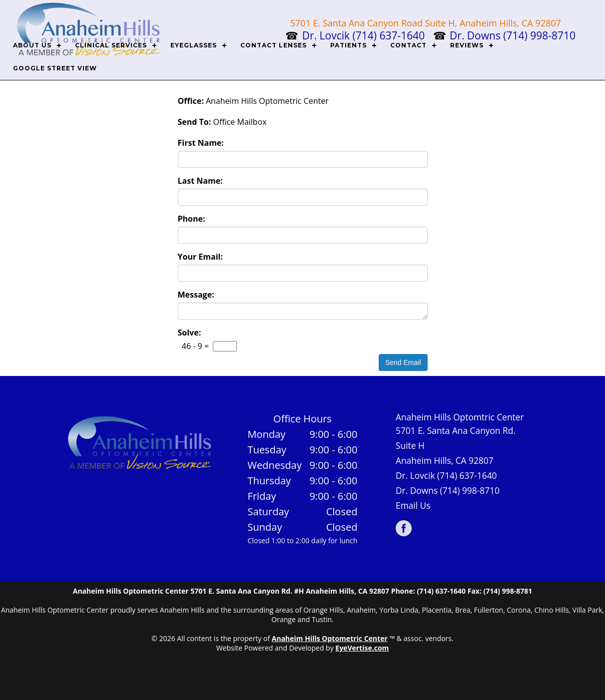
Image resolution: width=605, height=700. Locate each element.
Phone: (192, 219)
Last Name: (200, 181)
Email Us (413, 505)
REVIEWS (467, 45)
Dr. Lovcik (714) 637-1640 (446, 475)
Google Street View (55, 68)
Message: (196, 295)
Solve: (190, 333)
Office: (191, 101)
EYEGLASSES (194, 45)
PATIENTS (348, 45)
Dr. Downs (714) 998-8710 (448, 490)
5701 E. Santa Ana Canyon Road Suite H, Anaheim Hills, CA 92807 (426, 23)
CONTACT (408, 45)
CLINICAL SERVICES (111, 45)
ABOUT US (32, 45)
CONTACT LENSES (274, 45)
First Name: (201, 143)
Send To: (195, 122)
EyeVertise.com (362, 648)
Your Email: (201, 257)
